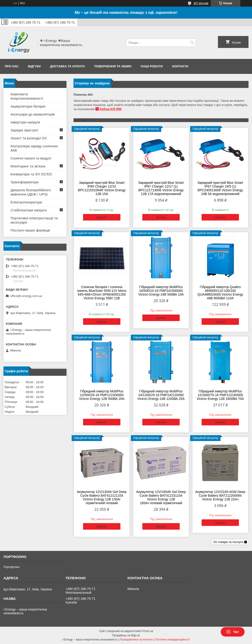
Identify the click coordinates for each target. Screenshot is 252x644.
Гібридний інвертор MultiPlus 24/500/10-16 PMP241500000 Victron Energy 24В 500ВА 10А (161, 291)
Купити (102, 217)
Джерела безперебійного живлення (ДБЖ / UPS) (31, 192)
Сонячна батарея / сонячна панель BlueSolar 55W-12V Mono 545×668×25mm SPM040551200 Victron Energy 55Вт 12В (102, 293)
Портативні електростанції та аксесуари (34, 220)
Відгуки (34, 66)
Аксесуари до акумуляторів (33, 114)
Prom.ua (148, 631)
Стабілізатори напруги (29, 210)
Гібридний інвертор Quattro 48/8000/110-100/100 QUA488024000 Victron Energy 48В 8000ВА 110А (220, 293)
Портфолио (12, 567)
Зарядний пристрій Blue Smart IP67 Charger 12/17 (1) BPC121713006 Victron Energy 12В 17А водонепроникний (161, 188)
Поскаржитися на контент (136, 640)
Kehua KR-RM (110, 109)
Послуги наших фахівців (30, 230)
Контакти (180, 66)
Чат (233, 632)
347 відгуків (201, 3)
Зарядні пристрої (24, 130)
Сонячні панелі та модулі (31, 158)
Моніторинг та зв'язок (28, 166)
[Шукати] (192, 43)
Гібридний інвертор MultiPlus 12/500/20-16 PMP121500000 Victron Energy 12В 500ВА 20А (102, 395)
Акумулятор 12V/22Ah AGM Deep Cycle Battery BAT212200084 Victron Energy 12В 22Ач (220, 496)
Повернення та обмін (113, 66)
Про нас (12, 66)
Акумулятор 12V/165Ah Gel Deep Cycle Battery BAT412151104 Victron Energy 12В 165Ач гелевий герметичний (161, 497)
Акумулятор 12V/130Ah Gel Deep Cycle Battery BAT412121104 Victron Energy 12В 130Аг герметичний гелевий (102, 497)
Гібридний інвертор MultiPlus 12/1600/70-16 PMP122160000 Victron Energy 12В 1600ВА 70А (220, 395)
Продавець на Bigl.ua (126, 635)
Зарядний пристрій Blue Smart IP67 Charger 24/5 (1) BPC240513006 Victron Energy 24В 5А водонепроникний (220, 188)
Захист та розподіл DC (29, 138)
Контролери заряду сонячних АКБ (34, 148)
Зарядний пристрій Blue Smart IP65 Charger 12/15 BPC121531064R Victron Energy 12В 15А (102, 188)
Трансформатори (24, 182)
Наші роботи (152, 66)
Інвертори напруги (25, 122)
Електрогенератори (26, 202)
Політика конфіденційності (172, 640)
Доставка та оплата (67, 66)
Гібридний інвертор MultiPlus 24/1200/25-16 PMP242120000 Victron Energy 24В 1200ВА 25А (161, 395)
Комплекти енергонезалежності (27, 96)
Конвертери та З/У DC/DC (31, 174)
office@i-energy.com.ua (26, 296)
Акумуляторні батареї (28, 106)
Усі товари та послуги (228, 542)
